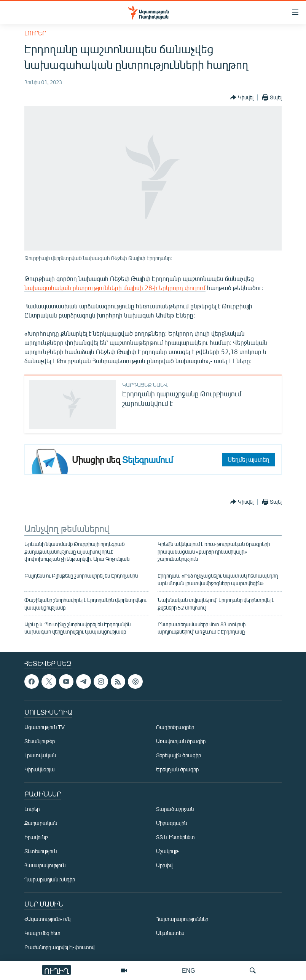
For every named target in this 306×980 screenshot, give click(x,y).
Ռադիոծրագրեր (175, 727)
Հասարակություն (45, 865)
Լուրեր (35, 33)
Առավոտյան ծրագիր (181, 741)
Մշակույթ (167, 851)
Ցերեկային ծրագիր (178, 755)
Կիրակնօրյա (40, 769)
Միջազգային (171, 823)
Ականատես (170, 933)
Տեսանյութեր (40, 741)
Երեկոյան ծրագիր (177, 769)
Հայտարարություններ (182, 919)
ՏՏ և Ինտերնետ (175, 837)
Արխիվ (164, 865)
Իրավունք (36, 837)
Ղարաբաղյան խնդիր (50, 879)
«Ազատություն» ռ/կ (47, 919)
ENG (189, 970)
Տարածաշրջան (175, 809)
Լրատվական (40, 755)
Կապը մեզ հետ (42, 933)
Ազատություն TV (45, 727)
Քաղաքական (41, 823)
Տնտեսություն (41, 851)
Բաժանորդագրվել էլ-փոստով (59, 947)
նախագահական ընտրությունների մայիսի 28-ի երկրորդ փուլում (115, 288)
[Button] (242, 97)
